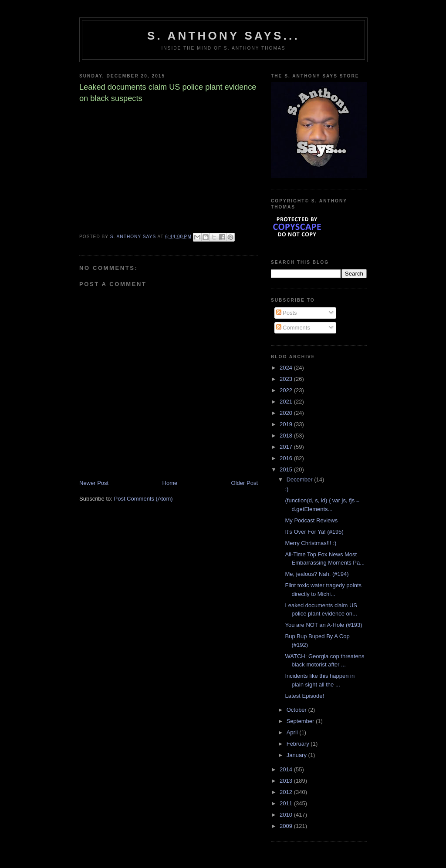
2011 (287, 803)
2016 (287, 458)
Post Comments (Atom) (144, 499)
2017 (287, 447)
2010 (287, 815)
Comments (293, 328)
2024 (287, 368)
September (301, 721)
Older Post (245, 483)
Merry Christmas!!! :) (311, 543)
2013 (287, 781)
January (297, 755)
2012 (287, 792)
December (301, 479)
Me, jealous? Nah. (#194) (317, 574)
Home (170, 483)
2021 (287, 402)
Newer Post (94, 483)
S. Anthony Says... (223, 36)
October (297, 710)
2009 (287, 826)
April (293, 732)
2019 (287, 424)
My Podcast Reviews (311, 520)
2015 (287, 469)
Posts (287, 313)
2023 (287, 379)
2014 (287, 769)
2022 (287, 390)
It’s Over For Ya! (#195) (314, 532)
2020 (287, 413)
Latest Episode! (304, 696)
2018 (287, 436)
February (299, 744)
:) (287, 489)
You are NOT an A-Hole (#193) (323, 625)
